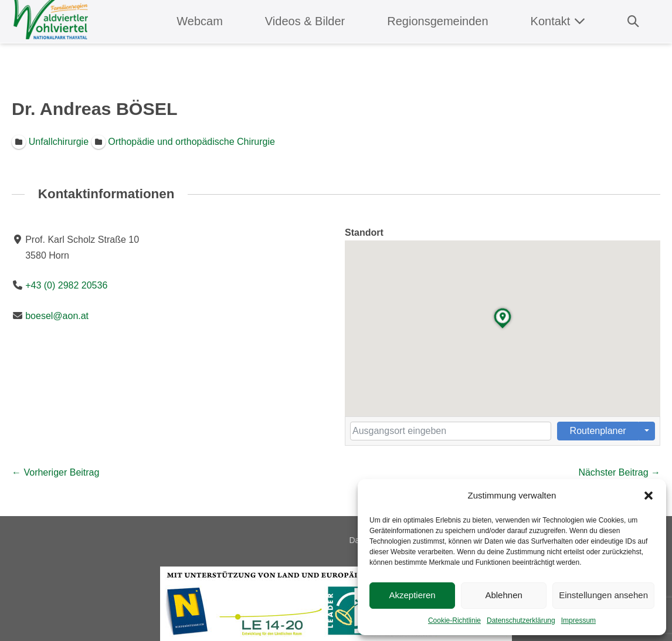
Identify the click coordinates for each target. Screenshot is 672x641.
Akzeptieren (412, 595)
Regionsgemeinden (437, 21)
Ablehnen (503, 595)
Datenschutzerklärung (521, 620)
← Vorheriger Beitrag (55, 472)
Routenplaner (598, 431)
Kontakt (558, 21)
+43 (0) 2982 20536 (66, 286)
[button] (649, 496)
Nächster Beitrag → (619, 472)
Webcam (200, 21)
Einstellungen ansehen (603, 595)
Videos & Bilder (305, 21)
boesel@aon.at (57, 316)
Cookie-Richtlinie (454, 620)
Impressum (578, 620)
